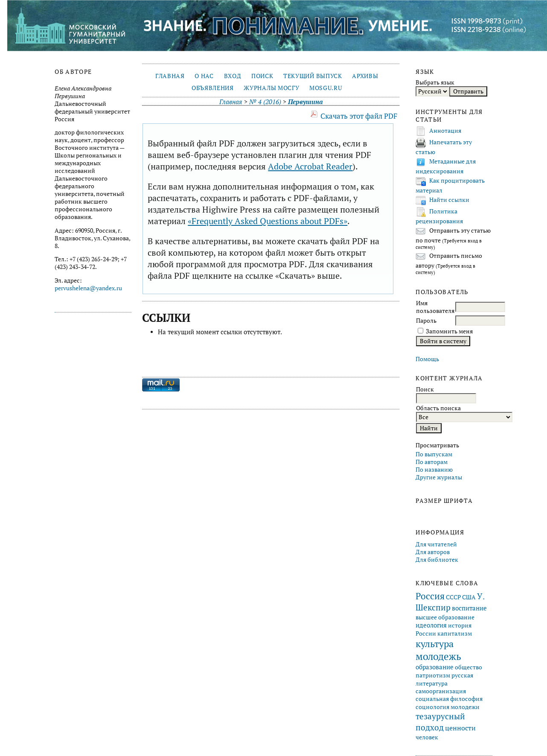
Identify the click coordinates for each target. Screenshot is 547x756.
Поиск (262, 76)
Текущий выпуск (313, 76)
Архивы (365, 76)
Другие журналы (439, 477)
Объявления (213, 88)
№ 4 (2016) (265, 102)
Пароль (426, 321)
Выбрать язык (435, 82)
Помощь (427, 359)
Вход (233, 76)
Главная (170, 76)
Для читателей (436, 544)
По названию (434, 470)
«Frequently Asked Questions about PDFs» (268, 221)
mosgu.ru (326, 88)
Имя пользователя (435, 307)
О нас (204, 76)
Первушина (305, 102)
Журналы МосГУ (271, 88)
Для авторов (433, 552)
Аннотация (445, 131)
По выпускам (434, 454)
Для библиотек (437, 560)
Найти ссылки (449, 200)
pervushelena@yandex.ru (88, 288)
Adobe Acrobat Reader (310, 166)
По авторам (432, 462)
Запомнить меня (449, 331)
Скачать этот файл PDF (359, 116)
